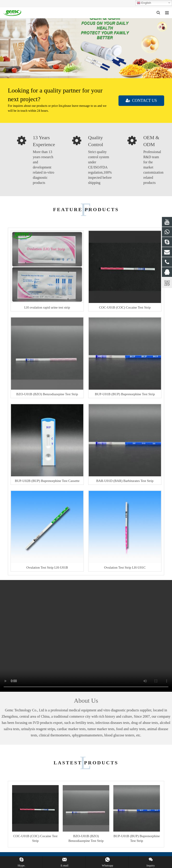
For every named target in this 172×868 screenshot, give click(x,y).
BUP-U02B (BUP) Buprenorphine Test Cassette (47, 481)
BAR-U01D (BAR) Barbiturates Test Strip (125, 481)
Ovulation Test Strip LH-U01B (47, 567)
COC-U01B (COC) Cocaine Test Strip (125, 307)
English (144, 3)
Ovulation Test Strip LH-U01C (125, 567)
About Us (86, 701)
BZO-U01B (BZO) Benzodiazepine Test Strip (47, 394)
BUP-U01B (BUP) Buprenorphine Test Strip (125, 394)
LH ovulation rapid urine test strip (47, 307)
